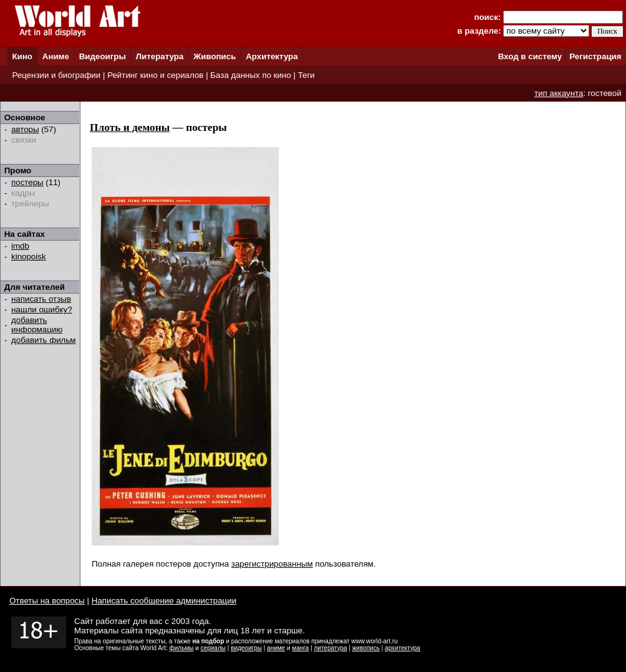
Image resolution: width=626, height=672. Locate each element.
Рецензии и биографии (56, 75)
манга (300, 648)
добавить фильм (44, 340)
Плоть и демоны (130, 127)
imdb (20, 246)
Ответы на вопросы (47, 601)
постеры (27, 182)
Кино (22, 56)
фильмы (182, 648)
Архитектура (272, 56)
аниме (276, 648)
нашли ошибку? (42, 310)
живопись (366, 648)
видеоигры (246, 648)
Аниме (56, 56)
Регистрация (595, 56)
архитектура (402, 648)
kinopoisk (29, 257)
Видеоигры (103, 56)
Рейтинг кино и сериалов (155, 75)
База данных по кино (250, 75)
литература (330, 648)
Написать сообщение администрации (164, 601)
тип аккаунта (559, 93)
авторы (25, 129)
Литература (160, 56)
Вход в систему (530, 56)
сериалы (213, 648)
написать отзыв (41, 299)
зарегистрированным (272, 564)
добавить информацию (37, 325)
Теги (306, 75)
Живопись (214, 56)
